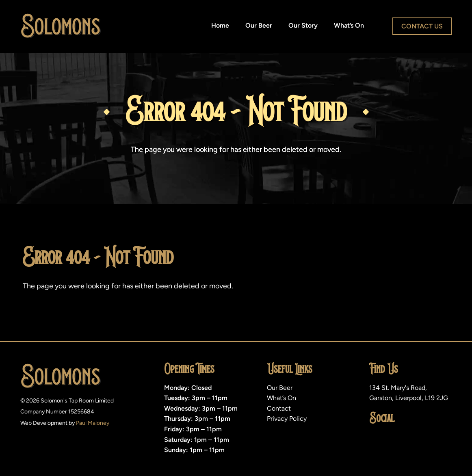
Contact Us (422, 26)
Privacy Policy (287, 419)
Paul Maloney (93, 423)
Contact (279, 408)
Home (220, 25)
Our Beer (259, 25)
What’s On (349, 25)
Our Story (303, 25)
